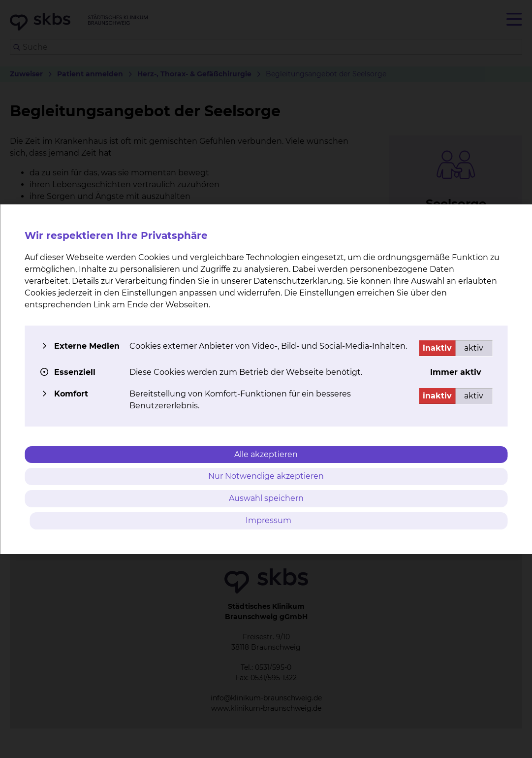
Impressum (268, 520)
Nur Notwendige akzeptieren (266, 476)
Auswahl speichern (266, 498)
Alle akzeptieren (266, 454)
